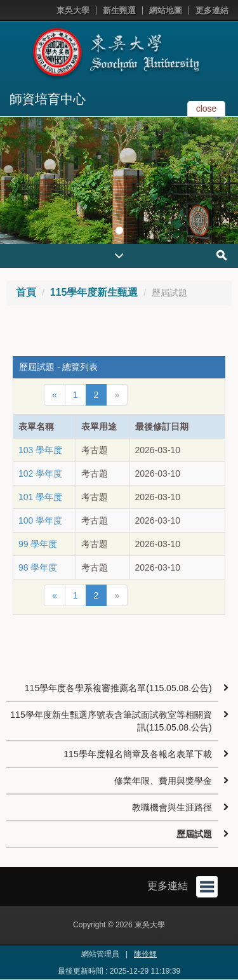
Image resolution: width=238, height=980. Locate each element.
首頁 (26, 292)
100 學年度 (40, 520)
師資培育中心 (48, 99)
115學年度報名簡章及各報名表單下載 (137, 754)
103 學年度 (40, 450)
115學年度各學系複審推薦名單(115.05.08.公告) (118, 688)
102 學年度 (40, 473)
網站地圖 (166, 10)
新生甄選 (119, 10)
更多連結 (212, 10)
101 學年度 (40, 497)
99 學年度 (38, 544)
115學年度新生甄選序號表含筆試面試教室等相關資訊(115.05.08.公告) (111, 721)
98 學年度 (38, 567)
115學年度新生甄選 (94, 292)
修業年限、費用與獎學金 (163, 781)
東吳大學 (73, 10)
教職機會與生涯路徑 (172, 807)
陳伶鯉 (145, 954)
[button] (13, 180)
